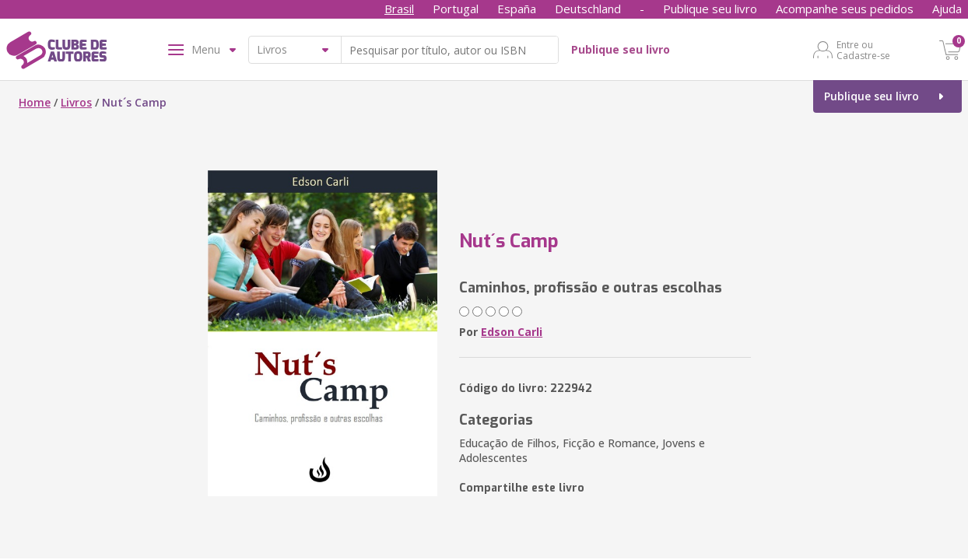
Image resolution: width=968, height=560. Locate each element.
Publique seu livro (710, 9)
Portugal (456, 9)
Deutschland (588, 9)
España (517, 9)
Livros (76, 102)
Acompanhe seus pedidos (845, 9)
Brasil (399, 9)
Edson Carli (512, 332)
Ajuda (947, 9)
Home (35, 102)
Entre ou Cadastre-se (863, 50)
